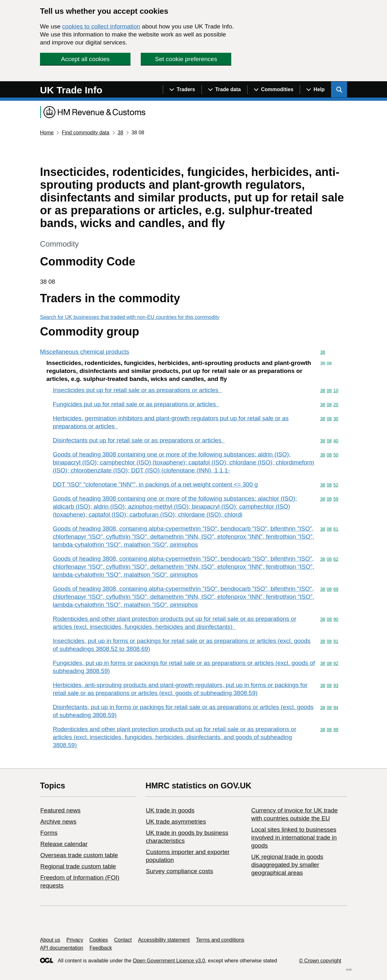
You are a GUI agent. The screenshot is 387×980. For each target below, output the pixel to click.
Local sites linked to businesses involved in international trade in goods (294, 838)
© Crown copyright (320, 961)
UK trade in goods (170, 810)
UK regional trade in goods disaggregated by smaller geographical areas (287, 865)
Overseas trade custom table (79, 855)
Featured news (60, 810)
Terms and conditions (220, 940)
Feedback (101, 948)
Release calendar (64, 844)
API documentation (62, 948)
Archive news (58, 822)
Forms (49, 833)
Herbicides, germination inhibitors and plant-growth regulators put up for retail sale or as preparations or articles (171, 422)
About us (50, 940)
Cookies (99, 940)
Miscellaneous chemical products (85, 352)
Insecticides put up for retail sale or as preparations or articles (137, 390)
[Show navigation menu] (182, 90)
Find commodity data (86, 133)
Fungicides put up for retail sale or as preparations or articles (136, 404)
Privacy (75, 940)
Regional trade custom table (78, 866)
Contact (123, 940)
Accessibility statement (164, 940)
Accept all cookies (85, 59)
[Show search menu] (339, 90)
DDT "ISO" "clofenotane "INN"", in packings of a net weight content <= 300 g (155, 484)
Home (47, 133)
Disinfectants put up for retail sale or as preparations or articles (139, 440)
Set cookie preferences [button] (186, 59)
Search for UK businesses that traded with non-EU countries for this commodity (130, 317)
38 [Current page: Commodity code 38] (120, 133)
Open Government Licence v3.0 (169, 961)
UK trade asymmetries (176, 822)
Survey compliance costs (179, 871)
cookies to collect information (101, 26)
